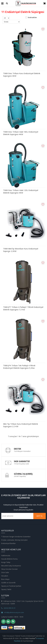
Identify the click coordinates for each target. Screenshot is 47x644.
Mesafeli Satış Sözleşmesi (11, 566)
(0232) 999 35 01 (8, 608)
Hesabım (5, 576)
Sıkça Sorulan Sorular (9, 569)
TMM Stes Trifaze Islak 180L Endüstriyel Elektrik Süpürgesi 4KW (21, 133)
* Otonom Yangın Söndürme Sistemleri (16, 537)
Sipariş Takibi (6, 589)
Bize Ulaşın (5, 579)
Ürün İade (5, 572)
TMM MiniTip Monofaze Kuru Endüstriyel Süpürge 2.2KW (21, 250)
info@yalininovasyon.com (13, 612)
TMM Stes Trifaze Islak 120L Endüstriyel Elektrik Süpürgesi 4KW (21, 191)
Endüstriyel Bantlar (8, 543)
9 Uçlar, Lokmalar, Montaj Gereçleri (14, 540)
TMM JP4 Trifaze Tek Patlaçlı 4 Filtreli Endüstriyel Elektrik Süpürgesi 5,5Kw (19, 367)
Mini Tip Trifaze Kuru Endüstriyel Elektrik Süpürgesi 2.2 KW (20, 425)
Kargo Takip (6, 562)
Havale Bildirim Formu (9, 559)
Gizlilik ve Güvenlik (8, 583)
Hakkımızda (6, 555)
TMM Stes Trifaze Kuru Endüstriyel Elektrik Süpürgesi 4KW (22, 75)
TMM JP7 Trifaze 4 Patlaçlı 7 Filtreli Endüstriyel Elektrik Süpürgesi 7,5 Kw (23, 308)
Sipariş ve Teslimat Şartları (11, 586)
